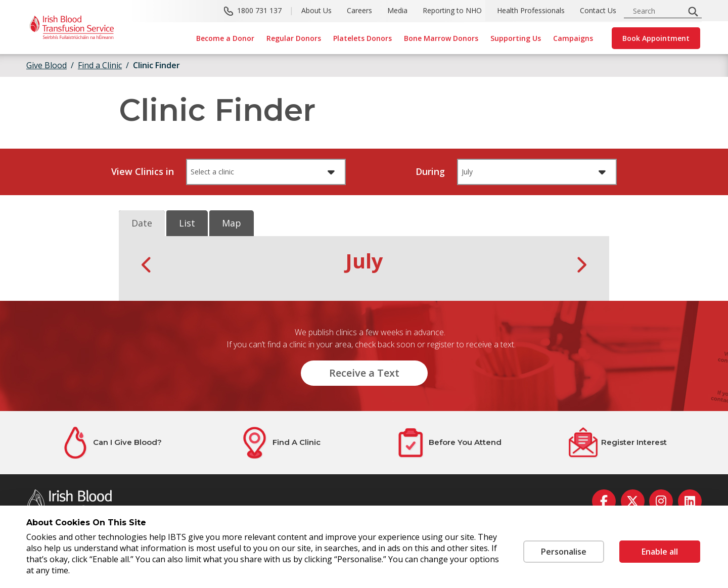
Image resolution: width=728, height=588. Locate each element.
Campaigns (573, 38)
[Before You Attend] (448, 443)
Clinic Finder (156, 65)
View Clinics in (143, 171)
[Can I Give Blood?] (111, 443)
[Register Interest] (617, 443)
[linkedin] (690, 501)
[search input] (657, 11)
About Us (316, 10)
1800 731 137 (259, 10)
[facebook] (604, 501)
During (430, 171)
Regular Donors (294, 38)
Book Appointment (656, 38)
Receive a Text (364, 373)
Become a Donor (225, 38)
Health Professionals (531, 10)
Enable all (660, 552)
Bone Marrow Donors (441, 38)
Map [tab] (232, 223)
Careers (359, 10)
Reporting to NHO (452, 10)
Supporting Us (516, 38)
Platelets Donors (362, 38)
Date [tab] (142, 223)
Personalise (564, 552)
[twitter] (633, 501)
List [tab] (187, 223)
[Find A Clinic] (280, 443)
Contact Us (598, 10)
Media (397, 10)
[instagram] (661, 501)
